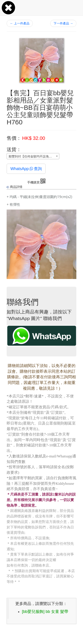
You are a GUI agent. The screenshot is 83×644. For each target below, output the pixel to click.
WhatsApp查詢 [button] (26, 169)
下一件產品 (63, 23)
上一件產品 (20, 23)
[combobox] (33, 156)
